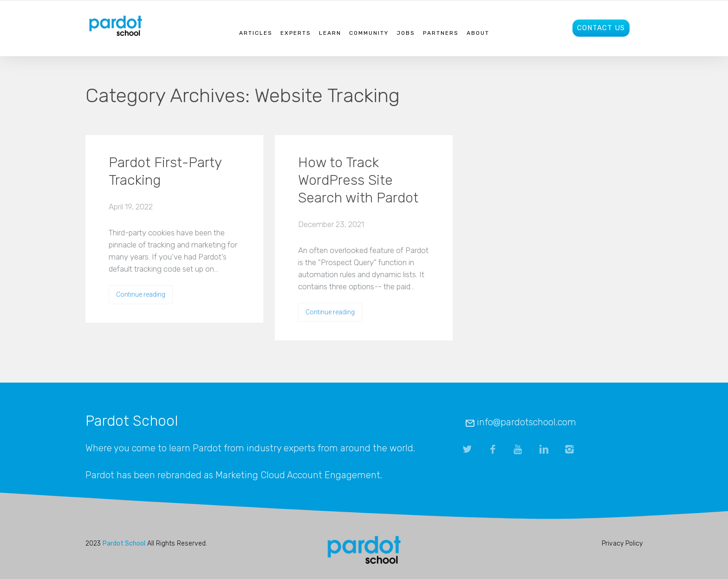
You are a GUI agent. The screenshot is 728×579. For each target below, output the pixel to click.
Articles (256, 33)
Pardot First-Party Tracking (165, 171)
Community (369, 33)
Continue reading (141, 294)
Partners (441, 33)
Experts (296, 33)
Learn (330, 33)
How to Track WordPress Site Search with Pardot (358, 180)
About (478, 33)
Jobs (406, 33)
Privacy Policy (622, 543)
